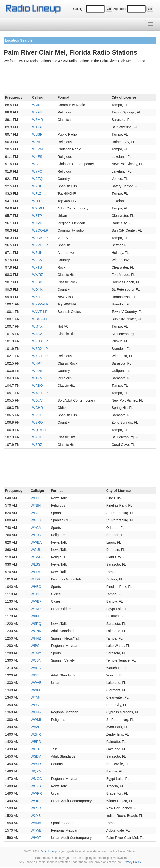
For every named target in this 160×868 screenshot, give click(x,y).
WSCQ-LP (40, 230)
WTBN (36, 505)
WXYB (36, 816)
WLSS (36, 564)
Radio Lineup (48, 851)
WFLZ (37, 193)
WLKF (35, 749)
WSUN (37, 253)
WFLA (35, 572)
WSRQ (37, 422)
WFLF (35, 498)
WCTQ (37, 179)
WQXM (36, 771)
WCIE (37, 164)
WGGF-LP (40, 319)
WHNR (36, 712)
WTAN (36, 697)
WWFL (36, 690)
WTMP (37, 223)
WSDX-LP (40, 349)
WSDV (36, 756)
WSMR (37, 120)
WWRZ (38, 275)
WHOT (36, 838)
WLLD (37, 201)
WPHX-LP (40, 341)
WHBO (36, 587)
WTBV (37, 334)
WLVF (37, 142)
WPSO (36, 808)
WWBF (36, 601)
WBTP (37, 216)
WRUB (37, 415)
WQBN (36, 660)
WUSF (37, 134)
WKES (37, 157)
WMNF (37, 105)
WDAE (36, 513)
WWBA (36, 542)
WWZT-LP (40, 393)
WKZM (37, 378)
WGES (36, 520)
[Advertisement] (80, 79)
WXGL (37, 437)
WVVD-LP (40, 245)
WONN (36, 631)
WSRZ (37, 445)
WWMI (36, 720)
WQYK (37, 289)
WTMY (36, 653)
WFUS (37, 371)
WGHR (37, 408)
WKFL (35, 616)
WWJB (36, 764)
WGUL (36, 550)
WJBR (36, 579)
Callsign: (79, 9)
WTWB (36, 830)
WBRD (36, 742)
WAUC (36, 668)
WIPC (35, 646)
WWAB (36, 683)
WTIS (35, 594)
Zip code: (120, 9)
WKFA (37, 127)
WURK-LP (40, 238)
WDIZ (35, 675)
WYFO (37, 171)
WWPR (36, 793)
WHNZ (36, 638)
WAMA (36, 823)
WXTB (37, 267)
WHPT (37, 363)
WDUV (37, 400)
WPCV (37, 260)
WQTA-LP (40, 430)
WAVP (36, 727)
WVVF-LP (40, 312)
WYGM (36, 528)
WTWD (36, 557)
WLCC (36, 535)
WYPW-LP (40, 304)
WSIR (35, 801)
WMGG (36, 779)
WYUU (37, 186)
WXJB (37, 297)
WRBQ (37, 386)
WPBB (37, 282)
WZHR (36, 734)
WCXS (36, 786)
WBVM (37, 149)
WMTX (37, 326)
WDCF (36, 705)
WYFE (37, 112)
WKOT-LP (40, 356)
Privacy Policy (132, 862)
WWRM (38, 208)
